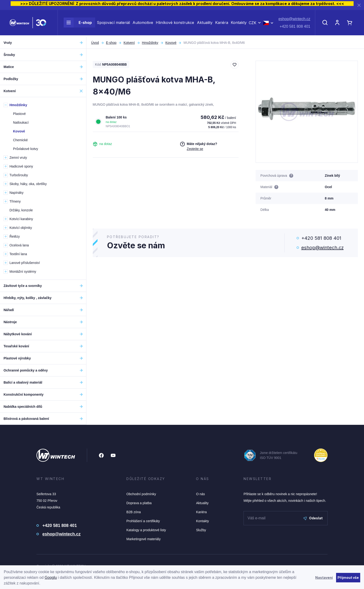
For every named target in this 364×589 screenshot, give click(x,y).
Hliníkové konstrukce (175, 23)
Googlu (51, 578)
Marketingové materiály (144, 539)
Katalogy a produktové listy (146, 530)
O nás (200, 494)
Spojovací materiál (113, 23)
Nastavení (324, 578)
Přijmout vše (348, 578)
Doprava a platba (139, 503)
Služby (201, 530)
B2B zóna (134, 512)
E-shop (78, 23)
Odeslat (313, 518)
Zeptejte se (195, 149)
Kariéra (222, 23)
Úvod (95, 43)
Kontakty (239, 23)
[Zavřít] (359, 5)
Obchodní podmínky (141, 494)
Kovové (171, 43)
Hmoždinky (150, 43)
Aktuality (205, 23)
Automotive (143, 23)
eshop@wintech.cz (294, 20)
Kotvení (129, 43)
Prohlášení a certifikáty (143, 521)
